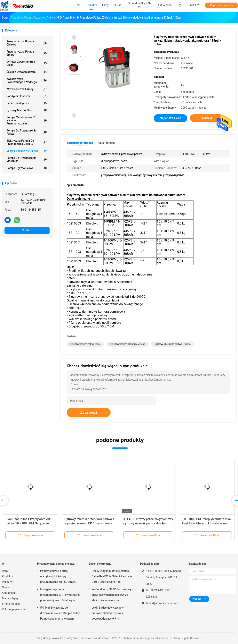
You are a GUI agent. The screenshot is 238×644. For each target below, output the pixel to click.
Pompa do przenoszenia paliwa (27, 132)
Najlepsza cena (170, 118)
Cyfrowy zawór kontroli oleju (27, 63)
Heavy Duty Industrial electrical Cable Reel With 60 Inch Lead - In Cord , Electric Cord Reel (112, 576)
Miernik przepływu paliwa (27, 151)
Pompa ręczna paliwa (27, 168)
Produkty (7, 576)
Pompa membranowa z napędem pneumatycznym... (27, 120)
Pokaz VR (8, 582)
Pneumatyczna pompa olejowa (27, 43)
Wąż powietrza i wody (27, 89)
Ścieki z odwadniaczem (27, 72)
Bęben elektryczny (27, 103)
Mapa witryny (10, 598)
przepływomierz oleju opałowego (128, 344)
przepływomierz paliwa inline (85, 344)
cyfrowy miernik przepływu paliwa (172, 344)
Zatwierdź (89, 412)
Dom (5, 571)
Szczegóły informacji (80, 143)
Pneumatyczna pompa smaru (27, 53)
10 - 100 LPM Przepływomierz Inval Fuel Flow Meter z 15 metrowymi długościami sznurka (207, 523)
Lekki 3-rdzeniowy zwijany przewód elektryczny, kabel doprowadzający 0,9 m (108, 613)
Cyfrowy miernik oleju (27, 110)
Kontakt (27, 230)
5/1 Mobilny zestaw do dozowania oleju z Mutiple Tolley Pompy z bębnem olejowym (60, 613)
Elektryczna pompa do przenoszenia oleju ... (27, 142)
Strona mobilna (11, 604)
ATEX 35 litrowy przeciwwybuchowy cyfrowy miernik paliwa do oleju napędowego (148, 523)
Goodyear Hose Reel (27, 96)
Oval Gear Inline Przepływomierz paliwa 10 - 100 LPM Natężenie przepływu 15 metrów (28, 523)
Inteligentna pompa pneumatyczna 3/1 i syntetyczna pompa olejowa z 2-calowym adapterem (60, 595)
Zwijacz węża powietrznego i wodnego (27, 80)
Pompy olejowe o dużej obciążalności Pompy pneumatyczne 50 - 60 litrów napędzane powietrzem (57, 577)
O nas (5, 587)
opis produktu (107, 143)
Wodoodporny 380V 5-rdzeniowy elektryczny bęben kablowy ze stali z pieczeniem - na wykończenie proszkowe (111, 595)
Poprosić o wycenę (221, 5)
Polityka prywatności (15, 609)
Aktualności (9, 593)
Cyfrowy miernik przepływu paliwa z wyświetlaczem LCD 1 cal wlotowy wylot (89, 523)
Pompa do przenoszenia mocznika (27, 159)
